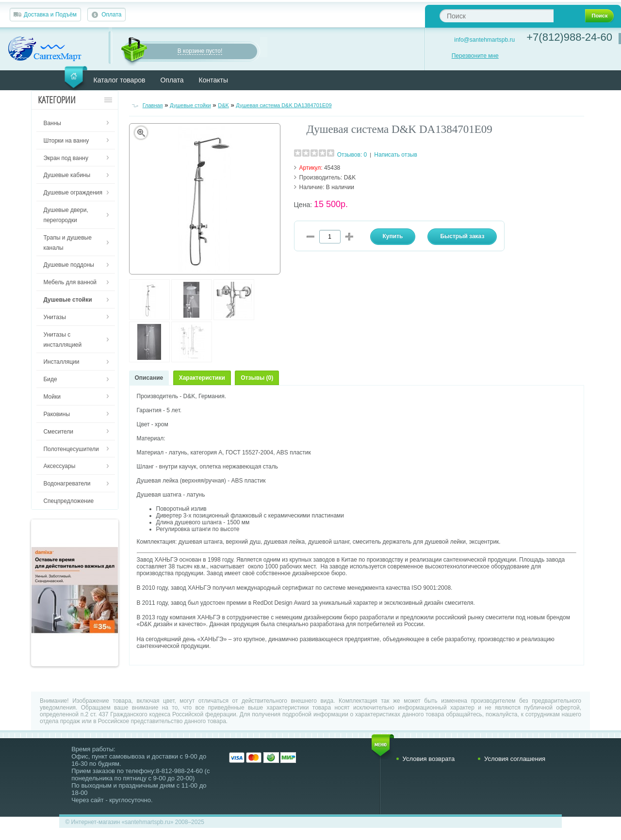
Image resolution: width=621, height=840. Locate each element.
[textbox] (497, 16)
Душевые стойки (190, 105)
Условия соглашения (515, 759)
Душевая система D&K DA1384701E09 (284, 105)
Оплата (111, 15)
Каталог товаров (120, 80)
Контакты (213, 80)
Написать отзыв (395, 155)
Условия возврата (429, 759)
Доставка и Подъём (50, 15)
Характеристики (202, 378)
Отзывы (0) (257, 378)
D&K (223, 105)
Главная (153, 105)
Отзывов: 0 (352, 155)
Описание (149, 378)
